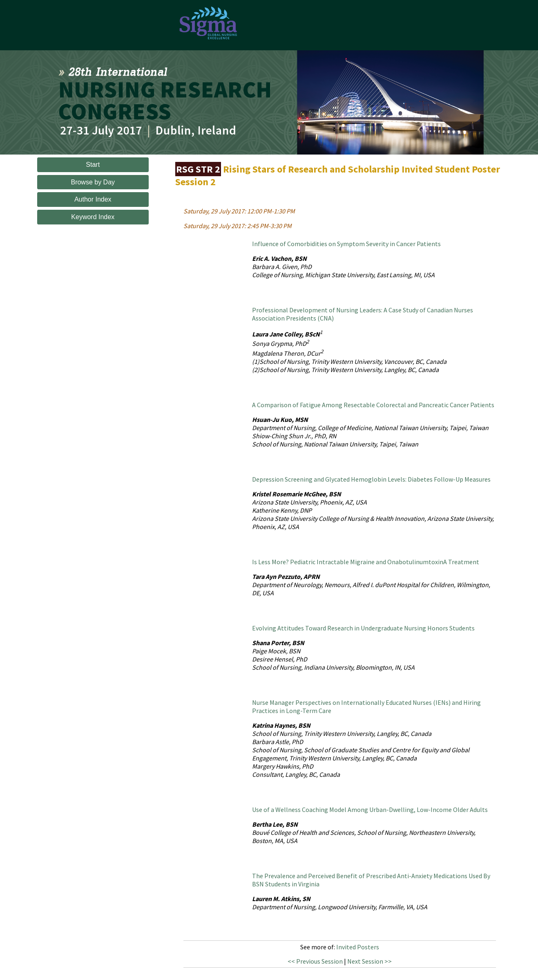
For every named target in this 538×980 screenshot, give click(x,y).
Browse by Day (93, 182)
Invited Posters (358, 947)
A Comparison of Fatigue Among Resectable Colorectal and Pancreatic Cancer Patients (373, 405)
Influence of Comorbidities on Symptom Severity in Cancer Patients (346, 244)
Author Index (93, 199)
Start (93, 165)
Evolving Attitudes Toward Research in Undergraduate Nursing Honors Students (363, 628)
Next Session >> (369, 961)
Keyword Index (93, 217)
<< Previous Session (315, 961)
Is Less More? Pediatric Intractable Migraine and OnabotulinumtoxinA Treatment (366, 562)
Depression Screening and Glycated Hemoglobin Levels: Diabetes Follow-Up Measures (371, 479)
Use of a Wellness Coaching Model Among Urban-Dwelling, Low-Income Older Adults (370, 810)
